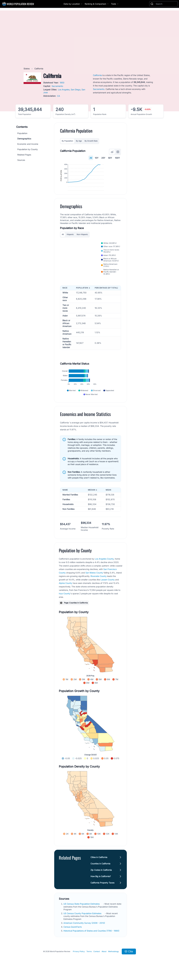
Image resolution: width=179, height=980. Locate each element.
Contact (97, 963)
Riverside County (99, 588)
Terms (89, 963)
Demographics (24, 139)
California (97, 75)
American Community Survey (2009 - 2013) (85, 935)
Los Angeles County (104, 571)
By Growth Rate (91, 141)
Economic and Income (28, 144)
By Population (67, 141)
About (104, 963)
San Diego (76, 90)
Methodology (114, 963)
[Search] (166, 4)
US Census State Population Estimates (82, 916)
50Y (110, 158)
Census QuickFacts (73, 939)
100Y (117, 158)
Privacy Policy (79, 963)
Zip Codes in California (101, 882)
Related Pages (24, 155)
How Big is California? (101, 888)
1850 (62, 83)
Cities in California (99, 869)
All (91, 158)
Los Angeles (64, 90)
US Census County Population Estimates (83, 925)
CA (59, 96)
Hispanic (70, 246)
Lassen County (108, 591)
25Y (103, 158)
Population (22, 133)
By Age (79, 141)
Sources (21, 160)
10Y (97, 158)
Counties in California (100, 875)
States (27, 69)
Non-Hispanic (82, 246)
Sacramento (57, 86)
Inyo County (65, 605)
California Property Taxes (102, 895)
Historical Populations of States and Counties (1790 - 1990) (92, 943)
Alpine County (65, 595)
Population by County (28, 149)
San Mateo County (94, 585)
